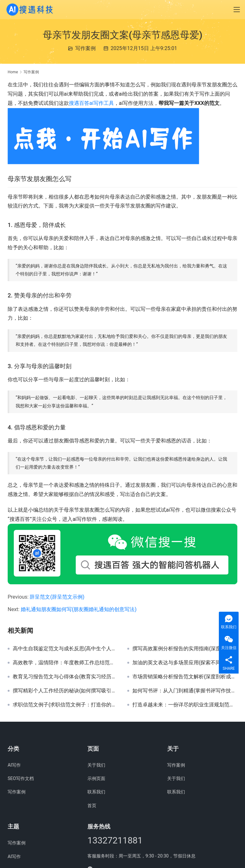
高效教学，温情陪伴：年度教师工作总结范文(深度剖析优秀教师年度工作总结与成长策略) (65, 663)
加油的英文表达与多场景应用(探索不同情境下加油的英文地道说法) (185, 663)
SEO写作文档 (21, 778)
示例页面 (96, 778)
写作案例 (85, 48)
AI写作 (14, 765)
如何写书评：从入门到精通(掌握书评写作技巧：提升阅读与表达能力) (185, 691)
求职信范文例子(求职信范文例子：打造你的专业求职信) (65, 705)
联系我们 (96, 792)
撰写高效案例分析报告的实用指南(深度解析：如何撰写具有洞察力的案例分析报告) (185, 649)
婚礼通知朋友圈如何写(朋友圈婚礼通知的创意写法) (79, 609)
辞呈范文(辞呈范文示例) (57, 597)
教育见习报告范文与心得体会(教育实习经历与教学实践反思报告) (65, 677)
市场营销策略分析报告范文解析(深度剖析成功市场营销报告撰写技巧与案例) (185, 677)
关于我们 (96, 765)
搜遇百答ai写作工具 (91, 103)
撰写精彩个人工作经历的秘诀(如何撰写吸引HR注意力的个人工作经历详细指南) (65, 691)
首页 (92, 806)
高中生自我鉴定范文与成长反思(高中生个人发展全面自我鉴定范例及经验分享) (65, 649)
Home (13, 72)
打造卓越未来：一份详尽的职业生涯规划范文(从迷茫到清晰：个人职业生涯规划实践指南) (185, 705)
